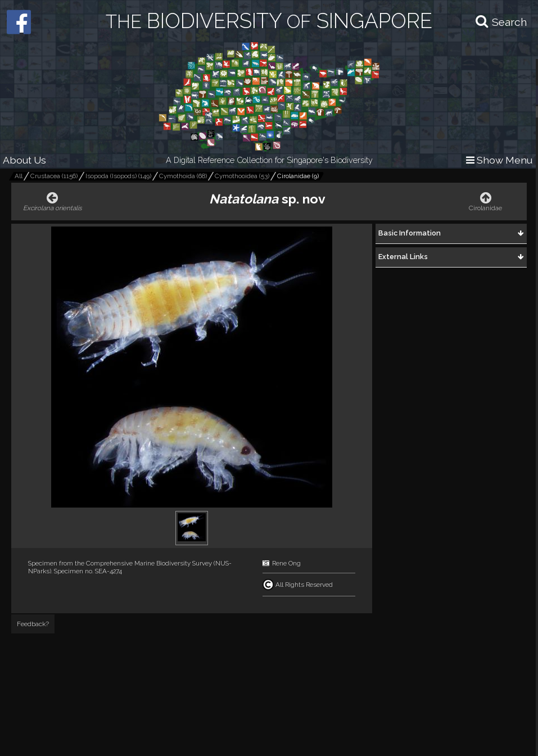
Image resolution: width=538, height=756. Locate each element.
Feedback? (33, 624)
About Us (24, 160)
